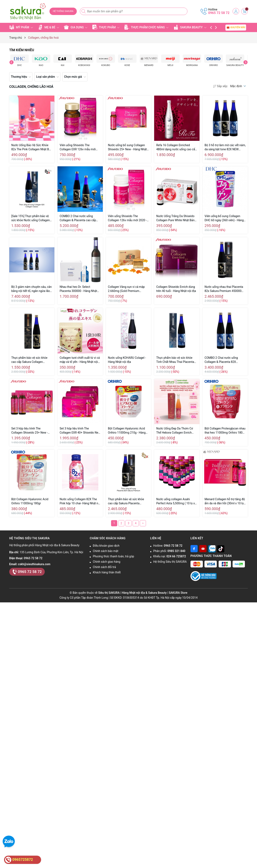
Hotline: (168, 546)
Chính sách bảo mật (106, 551)
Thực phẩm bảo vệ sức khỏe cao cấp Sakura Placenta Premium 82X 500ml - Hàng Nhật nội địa (126, 501)
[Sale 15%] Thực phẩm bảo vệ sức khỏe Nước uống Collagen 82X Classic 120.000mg (30, 218)
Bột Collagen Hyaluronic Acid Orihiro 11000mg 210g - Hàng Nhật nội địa (127, 431)
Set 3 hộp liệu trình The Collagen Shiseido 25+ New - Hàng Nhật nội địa (29, 431)
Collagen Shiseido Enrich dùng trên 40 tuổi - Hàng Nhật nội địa (176, 289)
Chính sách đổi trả (104, 567)
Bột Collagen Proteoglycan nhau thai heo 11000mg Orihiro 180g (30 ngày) (225, 431)
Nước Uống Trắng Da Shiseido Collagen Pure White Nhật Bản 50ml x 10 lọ (175, 218)
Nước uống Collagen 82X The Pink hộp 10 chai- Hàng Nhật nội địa (80, 501)
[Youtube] (203, 549)
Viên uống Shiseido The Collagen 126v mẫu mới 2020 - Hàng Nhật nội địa (127, 218)
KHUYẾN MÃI (236, 27)
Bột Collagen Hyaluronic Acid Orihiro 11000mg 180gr (30, 501)
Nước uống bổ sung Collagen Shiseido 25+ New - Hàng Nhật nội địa (127, 147)
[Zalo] (212, 549)
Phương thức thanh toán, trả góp (113, 556)
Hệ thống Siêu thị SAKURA (170, 562)
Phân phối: (169, 551)
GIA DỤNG (76, 27)
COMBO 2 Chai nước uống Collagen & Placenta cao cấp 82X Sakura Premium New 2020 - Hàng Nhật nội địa (80, 218)
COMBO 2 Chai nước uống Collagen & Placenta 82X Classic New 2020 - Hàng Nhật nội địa (224, 360)
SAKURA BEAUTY (190, 27)
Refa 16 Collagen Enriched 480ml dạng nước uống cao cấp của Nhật (176, 147)
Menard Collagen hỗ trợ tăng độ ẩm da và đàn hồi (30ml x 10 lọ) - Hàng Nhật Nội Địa (225, 501)
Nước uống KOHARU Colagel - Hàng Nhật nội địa (127, 360)
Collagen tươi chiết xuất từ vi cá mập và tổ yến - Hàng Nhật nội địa (80, 360)
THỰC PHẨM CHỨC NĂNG (147, 27)
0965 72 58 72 (219, 13)
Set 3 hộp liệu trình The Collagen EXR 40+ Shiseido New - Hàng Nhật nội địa (80, 431)
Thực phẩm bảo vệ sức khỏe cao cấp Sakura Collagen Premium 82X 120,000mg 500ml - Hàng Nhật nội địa (29, 360)
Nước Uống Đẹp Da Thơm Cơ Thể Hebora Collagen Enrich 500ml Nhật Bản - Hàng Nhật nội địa (177, 431)
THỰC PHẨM (106, 27)
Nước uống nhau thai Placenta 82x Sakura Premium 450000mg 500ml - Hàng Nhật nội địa (225, 289)
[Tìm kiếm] (84, 11)
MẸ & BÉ (48, 27)
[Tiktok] (221, 549)
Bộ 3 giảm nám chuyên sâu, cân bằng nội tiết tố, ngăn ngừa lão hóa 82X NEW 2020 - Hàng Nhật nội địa (32, 289)
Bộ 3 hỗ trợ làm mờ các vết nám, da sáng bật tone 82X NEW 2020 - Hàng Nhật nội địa (225, 147)
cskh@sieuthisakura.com (34, 564)
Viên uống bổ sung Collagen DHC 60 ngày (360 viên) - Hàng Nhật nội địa (224, 218)
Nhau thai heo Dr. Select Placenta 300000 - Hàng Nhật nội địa (78, 289)
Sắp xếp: (220, 86)
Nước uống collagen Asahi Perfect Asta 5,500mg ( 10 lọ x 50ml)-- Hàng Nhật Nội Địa (176, 501)
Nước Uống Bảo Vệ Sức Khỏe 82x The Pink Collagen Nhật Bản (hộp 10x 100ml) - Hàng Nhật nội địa (32, 147)
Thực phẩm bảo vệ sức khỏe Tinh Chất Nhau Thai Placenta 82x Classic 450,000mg (175, 360)
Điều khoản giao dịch (106, 546)
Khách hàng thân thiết (107, 572)
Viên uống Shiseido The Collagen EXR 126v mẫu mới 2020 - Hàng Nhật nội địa (77, 147)
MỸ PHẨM (21, 27)
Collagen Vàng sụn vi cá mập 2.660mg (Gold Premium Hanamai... (126, 289)
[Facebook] (194, 549)
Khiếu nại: (170, 556)
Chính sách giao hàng (107, 562)
